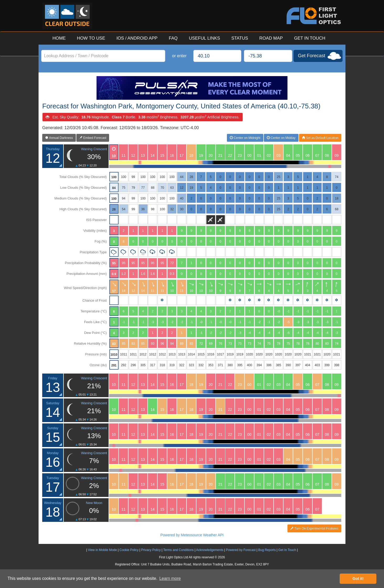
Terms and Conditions (178, 550)
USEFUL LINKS (204, 38)
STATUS (240, 38)
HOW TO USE (91, 38)
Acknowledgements (210, 550)
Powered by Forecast (241, 550)
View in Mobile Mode (102, 550)
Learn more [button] (170, 578)
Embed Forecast (93, 138)
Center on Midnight (245, 138)
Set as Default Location (320, 138)
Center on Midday (281, 138)
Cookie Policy (129, 550)
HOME (59, 38)
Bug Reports (267, 550)
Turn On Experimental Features (314, 528)
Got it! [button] (358, 579)
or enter (179, 56)
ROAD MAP (271, 38)
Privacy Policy (151, 550)
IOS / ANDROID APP (137, 38)
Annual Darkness (59, 138)
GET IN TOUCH (310, 38)
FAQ (173, 38)
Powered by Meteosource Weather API (192, 535)
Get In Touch (287, 550)
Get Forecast (312, 56)
